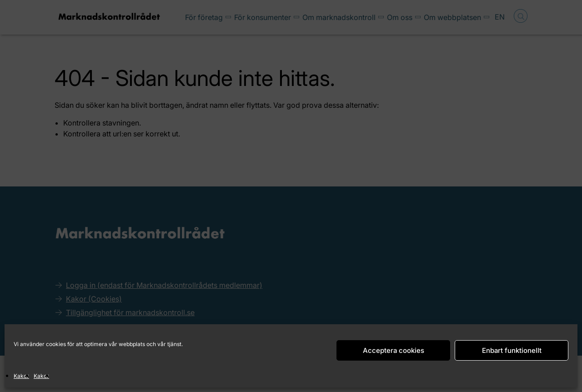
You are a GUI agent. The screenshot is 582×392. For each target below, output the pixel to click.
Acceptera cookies (394, 350)
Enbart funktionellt (512, 350)
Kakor (21, 376)
